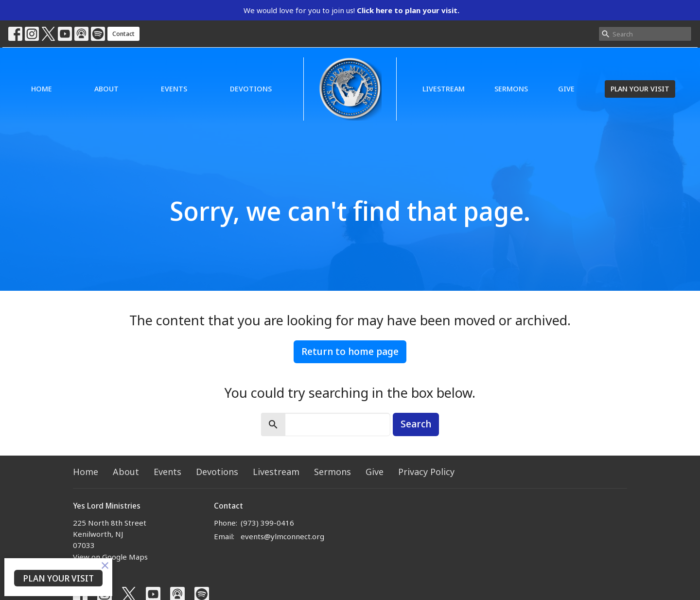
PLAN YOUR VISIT (640, 88)
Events (174, 88)
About (106, 88)
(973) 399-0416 (267, 523)
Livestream (444, 88)
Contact (123, 34)
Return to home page (350, 351)
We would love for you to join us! (351, 10)
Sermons (511, 88)
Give (566, 88)
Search (416, 424)
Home (42, 88)
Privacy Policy (426, 472)
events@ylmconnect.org (282, 536)
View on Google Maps (110, 557)
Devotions (251, 88)
